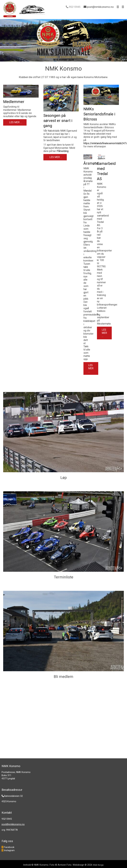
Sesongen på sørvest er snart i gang (58, 121)
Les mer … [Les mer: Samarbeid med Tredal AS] (104, 333)
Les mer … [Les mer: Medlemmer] (15, 122)
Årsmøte (91, 163)
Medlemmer (14, 102)
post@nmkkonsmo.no (13, 824)
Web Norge (98, 865)
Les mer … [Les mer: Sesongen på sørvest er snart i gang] (55, 157)
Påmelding (63, 151)
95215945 (75, 7)
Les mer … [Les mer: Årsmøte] (91, 368)
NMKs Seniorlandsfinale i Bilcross (99, 114)
